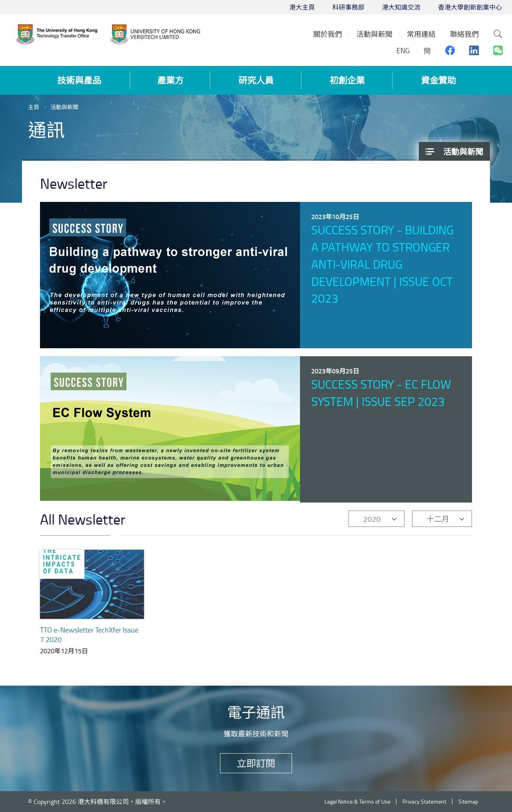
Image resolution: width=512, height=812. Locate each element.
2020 (372, 519)
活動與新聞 (64, 107)
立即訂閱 (256, 763)
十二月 (438, 519)
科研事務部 (348, 7)
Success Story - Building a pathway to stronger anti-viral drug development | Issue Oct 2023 (382, 264)
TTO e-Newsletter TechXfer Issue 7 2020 (89, 634)
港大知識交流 (401, 7)
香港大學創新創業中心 (470, 7)
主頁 (34, 107)
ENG (403, 50)
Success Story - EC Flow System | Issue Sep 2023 (381, 393)
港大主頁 (302, 7)
